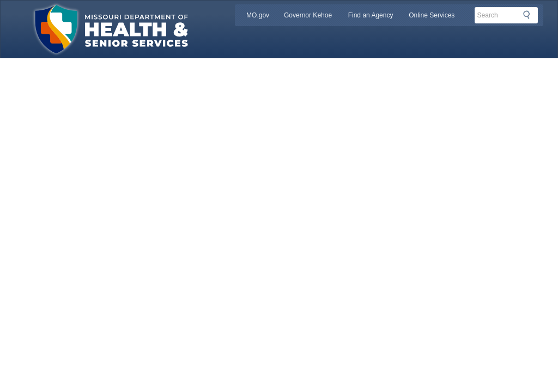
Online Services (432, 15)
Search (530, 15)
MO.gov (258, 15)
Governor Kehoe (308, 15)
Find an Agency (371, 15)
